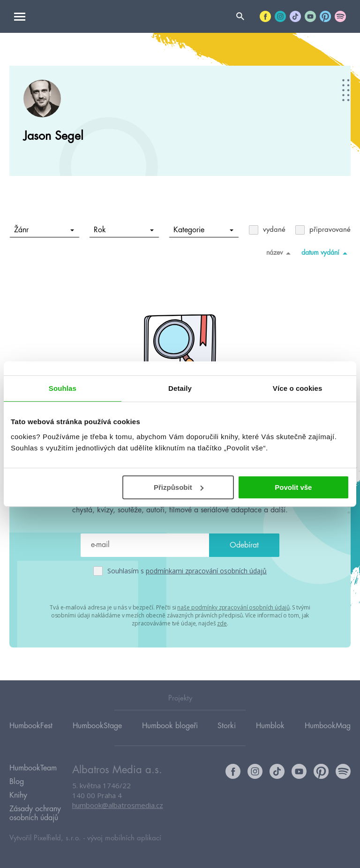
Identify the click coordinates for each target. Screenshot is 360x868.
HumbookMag (328, 726)
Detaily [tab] (180, 388)
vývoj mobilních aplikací (124, 838)
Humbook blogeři (170, 726)
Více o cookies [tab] (298, 388)
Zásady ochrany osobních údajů (35, 813)
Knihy (18, 795)
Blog (17, 782)
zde (222, 623)
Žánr (44, 230)
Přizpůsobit (179, 487)
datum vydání (326, 253)
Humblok (270, 726)
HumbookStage (97, 726)
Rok (124, 230)
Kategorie (204, 230)
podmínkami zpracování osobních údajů (206, 571)
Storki (227, 726)
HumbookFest (31, 726)
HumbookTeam (33, 768)
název (280, 253)
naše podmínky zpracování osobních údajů (233, 607)
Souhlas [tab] (63, 388)
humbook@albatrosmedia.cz (118, 805)
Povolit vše (293, 487)
